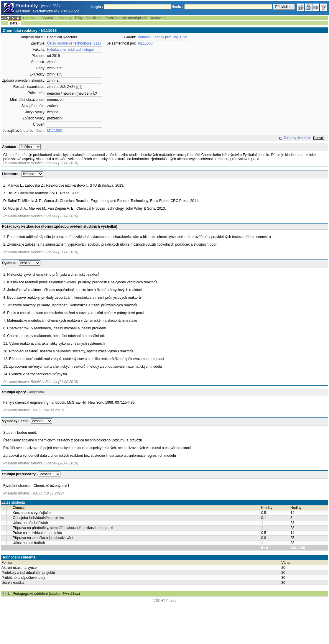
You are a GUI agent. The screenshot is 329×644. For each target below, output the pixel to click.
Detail (15, 23)
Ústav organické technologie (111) (74, 43)
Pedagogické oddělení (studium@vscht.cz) (46, 594)
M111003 (55, 131)
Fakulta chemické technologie (70, 50)
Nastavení (158, 18)
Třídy (79, 18)
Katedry (65, 18)
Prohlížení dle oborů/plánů (126, 18)
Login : (97, 7)
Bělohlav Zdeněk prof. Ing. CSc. (163, 37)
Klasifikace (94, 18)
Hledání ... (31, 18)
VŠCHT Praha (164, 601)
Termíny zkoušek (297, 138)
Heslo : (177, 7)
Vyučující (49, 18)
